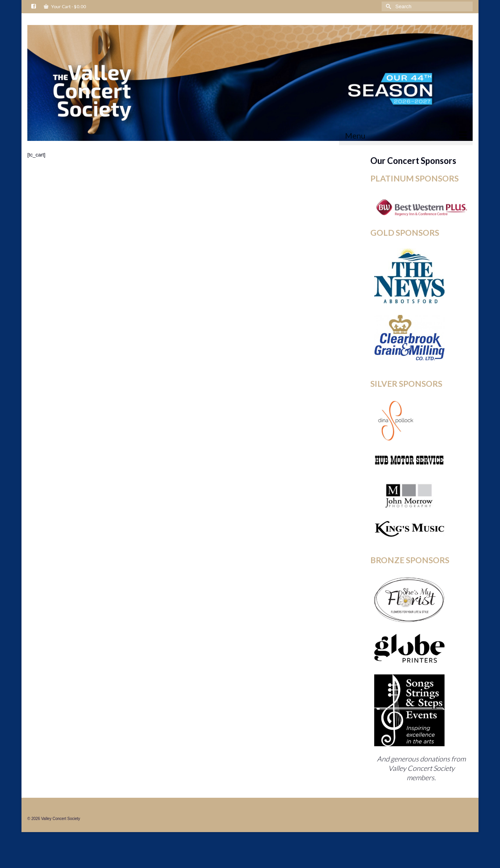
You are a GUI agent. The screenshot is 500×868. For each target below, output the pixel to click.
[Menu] (406, 135)
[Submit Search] (387, 6)
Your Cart (65, 6)
